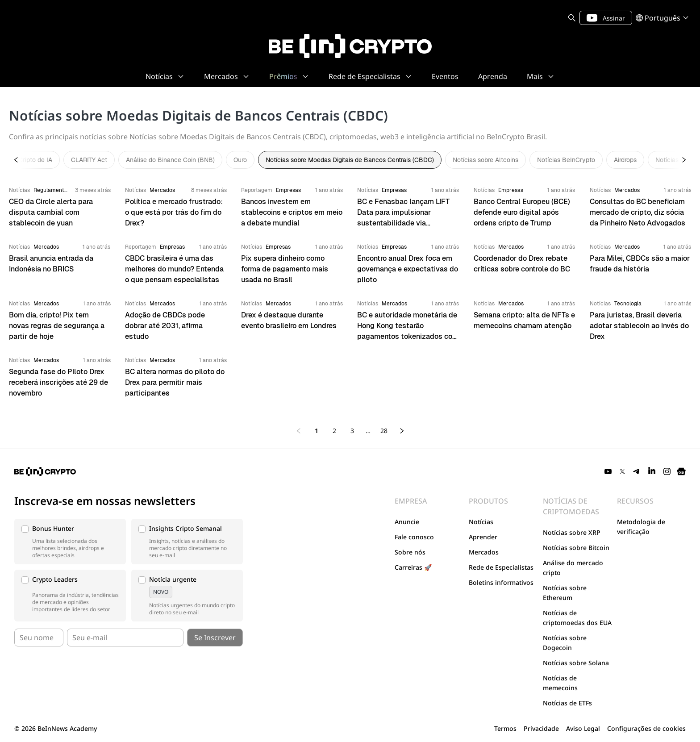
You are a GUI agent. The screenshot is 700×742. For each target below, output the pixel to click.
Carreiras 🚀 (413, 567)
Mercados (484, 552)
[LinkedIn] (652, 471)
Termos (505, 728)
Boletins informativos (501, 582)
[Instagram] (667, 471)
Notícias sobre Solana (576, 663)
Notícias (481, 522)
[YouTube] (608, 471)
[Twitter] (622, 471)
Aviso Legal (583, 728)
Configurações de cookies (646, 728)
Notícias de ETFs (567, 703)
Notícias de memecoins (560, 683)
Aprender (483, 537)
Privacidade (541, 728)
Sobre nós (410, 552)
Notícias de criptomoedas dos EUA (577, 618)
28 (384, 431)
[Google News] (681, 471)
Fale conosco (414, 537)
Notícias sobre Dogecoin (565, 643)
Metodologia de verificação (641, 527)
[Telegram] (637, 471)
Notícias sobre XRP (572, 532)
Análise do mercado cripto (573, 568)
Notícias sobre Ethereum (565, 593)
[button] (70, 542)
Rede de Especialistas (501, 567)
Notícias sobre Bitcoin (576, 548)
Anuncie (407, 522)
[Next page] (402, 431)
